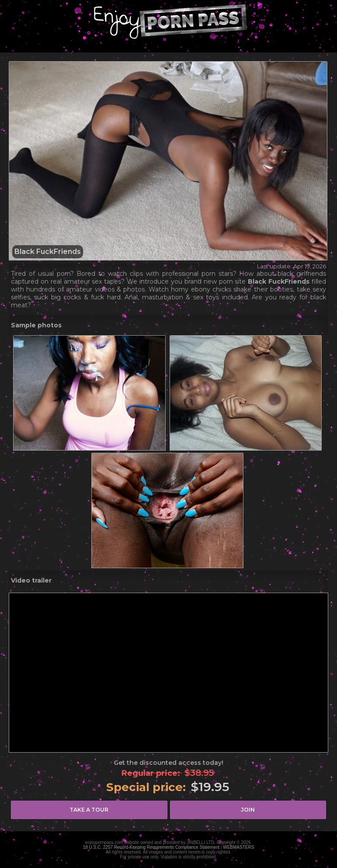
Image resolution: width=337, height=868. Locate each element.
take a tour (89, 810)
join (248, 810)
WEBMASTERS (238, 847)
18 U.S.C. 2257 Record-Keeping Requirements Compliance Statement (151, 847)
